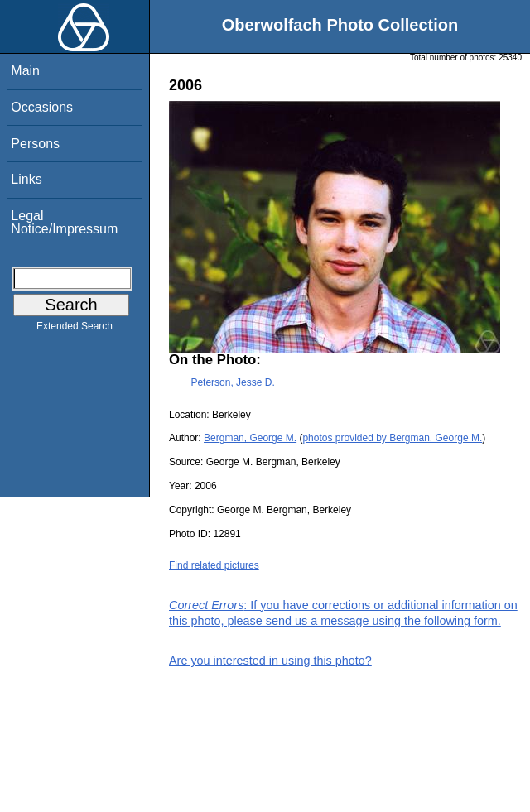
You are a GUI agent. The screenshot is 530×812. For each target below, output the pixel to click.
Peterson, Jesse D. (232, 382)
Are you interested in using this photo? (270, 661)
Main (25, 71)
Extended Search (75, 329)
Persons (35, 144)
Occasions (42, 107)
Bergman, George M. (250, 438)
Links (26, 179)
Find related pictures (214, 565)
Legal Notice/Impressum (64, 222)
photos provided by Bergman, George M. (392, 438)
